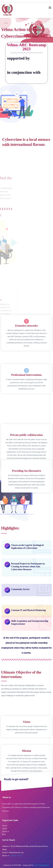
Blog (4, 834)
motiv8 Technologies (41, 865)
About (4, 829)
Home (5, 826)
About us (6, 831)
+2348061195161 (16, 856)
